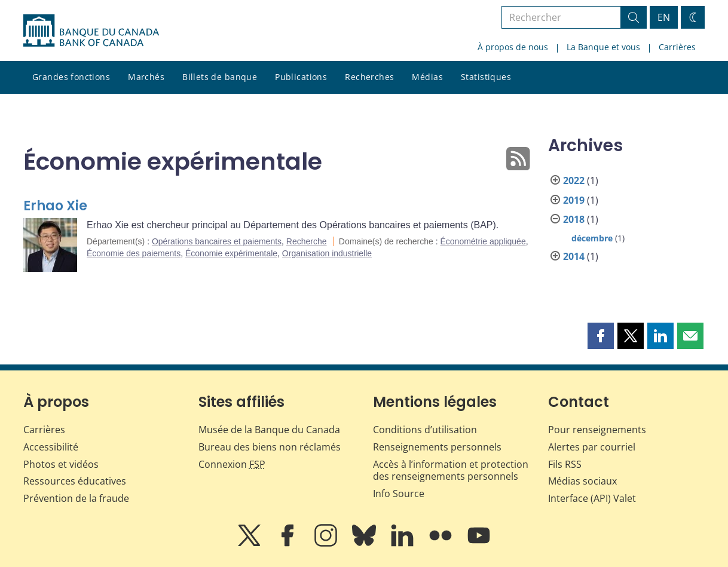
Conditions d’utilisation (425, 430)
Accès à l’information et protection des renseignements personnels (451, 471)
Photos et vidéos (61, 464)
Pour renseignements (597, 430)
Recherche (307, 241)
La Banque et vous (603, 47)
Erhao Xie (55, 206)
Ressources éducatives (75, 481)
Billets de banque (220, 77)
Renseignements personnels (437, 447)
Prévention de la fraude (76, 498)
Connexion (232, 464)
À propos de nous (513, 47)
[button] (601, 336)
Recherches (369, 77)
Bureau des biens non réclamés (270, 447)
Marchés (146, 77)
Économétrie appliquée (483, 241)
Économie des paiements (134, 253)
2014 (574, 256)
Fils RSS (565, 464)
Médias (427, 77)
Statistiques (486, 77)
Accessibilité (51, 447)
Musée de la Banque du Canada (269, 430)
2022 (574, 180)
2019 (574, 200)
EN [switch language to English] (664, 17)
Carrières (677, 47)
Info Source (399, 494)
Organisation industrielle (327, 253)
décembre (592, 238)
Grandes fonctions (71, 77)
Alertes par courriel (592, 447)
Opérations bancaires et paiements (217, 241)
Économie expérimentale (231, 253)
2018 (574, 219)
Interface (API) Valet (592, 498)
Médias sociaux (582, 481)
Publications (301, 77)
